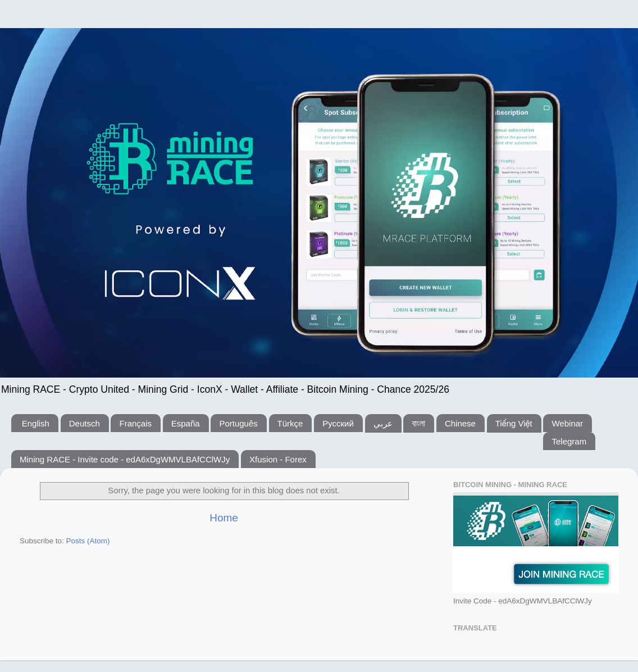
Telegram (569, 441)
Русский (338, 423)
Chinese (460, 423)
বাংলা (418, 423)
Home (224, 518)
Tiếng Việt (514, 423)
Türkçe (290, 423)
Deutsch (85, 423)
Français (135, 423)
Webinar (567, 423)
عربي (383, 423)
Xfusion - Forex (278, 459)
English (36, 423)
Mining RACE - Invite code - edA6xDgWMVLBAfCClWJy (125, 459)
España (186, 423)
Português (238, 423)
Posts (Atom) (88, 541)
